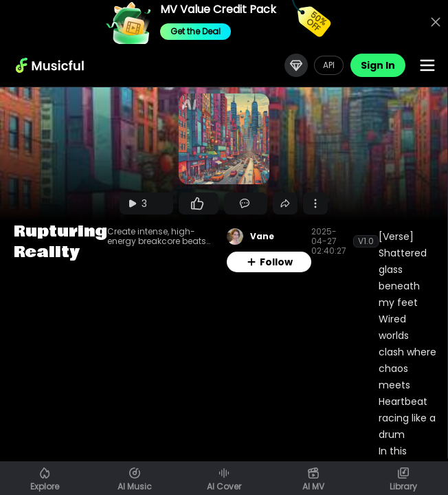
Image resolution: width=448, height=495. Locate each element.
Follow (269, 262)
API (329, 65)
